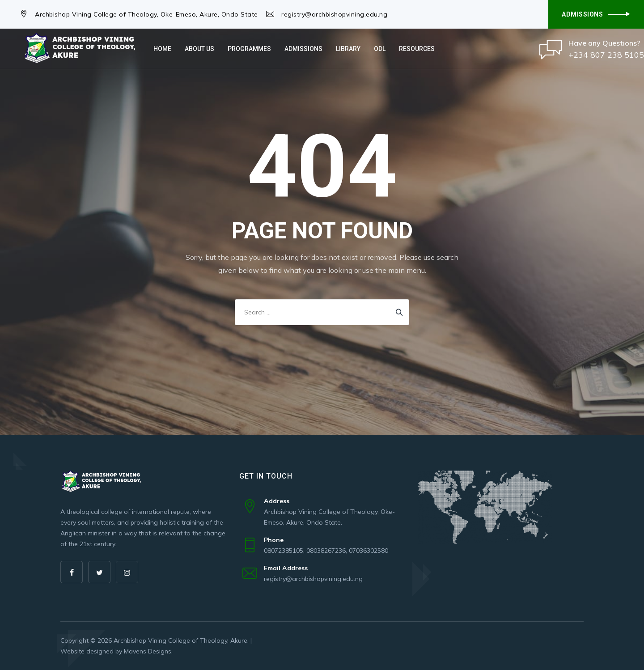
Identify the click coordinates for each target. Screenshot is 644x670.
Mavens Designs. (148, 651)
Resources (417, 49)
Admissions (303, 49)
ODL (380, 49)
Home (162, 49)
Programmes (249, 49)
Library (348, 49)
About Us (199, 49)
